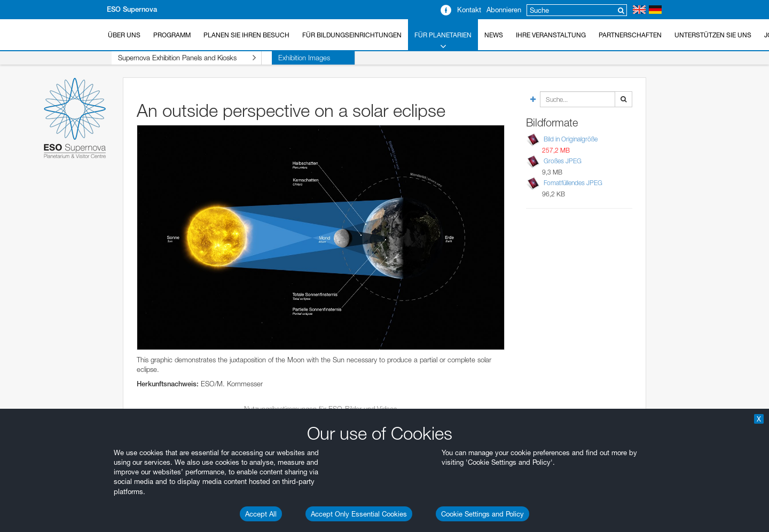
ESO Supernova (132, 9)
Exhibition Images (284, 58)
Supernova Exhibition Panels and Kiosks (177, 58)
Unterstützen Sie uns (713, 35)
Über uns (124, 35)
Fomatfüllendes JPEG (573, 183)
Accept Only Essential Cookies (359, 514)
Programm (172, 35)
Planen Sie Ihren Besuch (246, 35)
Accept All (261, 514)
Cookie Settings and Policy (482, 514)
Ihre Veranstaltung (551, 35)
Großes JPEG (563, 161)
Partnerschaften (630, 35)
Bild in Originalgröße (571, 139)
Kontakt (469, 10)
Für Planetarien (443, 41)
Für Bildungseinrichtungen (352, 35)
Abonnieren (504, 10)
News (494, 35)
